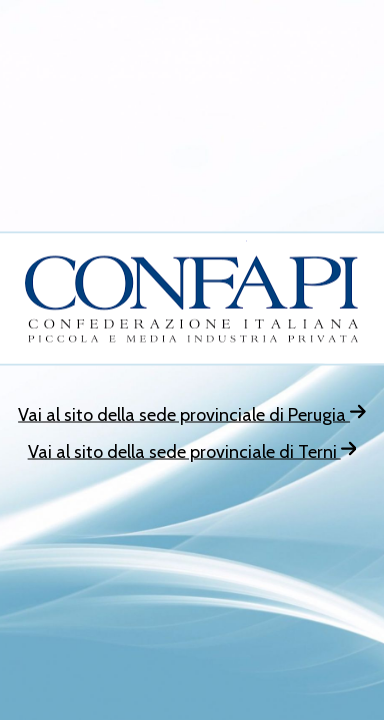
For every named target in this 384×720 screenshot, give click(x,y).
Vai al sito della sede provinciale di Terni (192, 452)
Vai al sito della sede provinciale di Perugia (192, 415)
